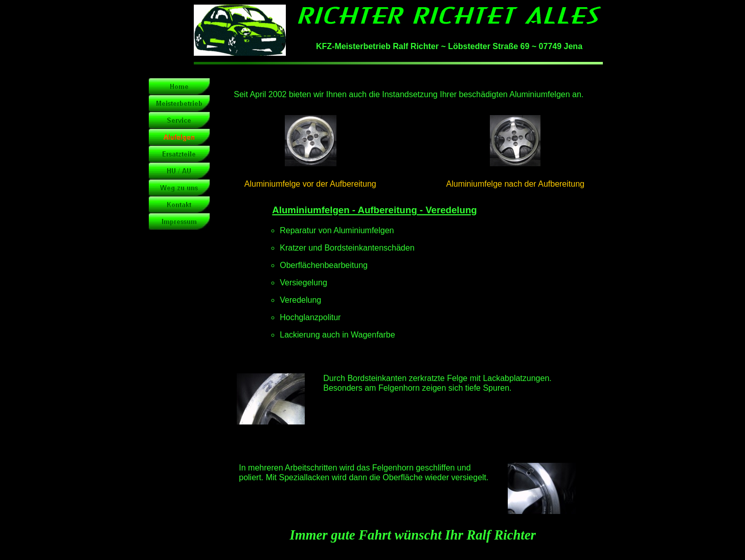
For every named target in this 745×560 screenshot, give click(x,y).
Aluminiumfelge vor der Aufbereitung (310, 184)
